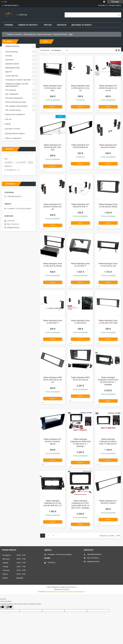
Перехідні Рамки (60, 34)
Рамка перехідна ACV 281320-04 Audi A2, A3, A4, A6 (108, 88)
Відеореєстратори (12, 64)
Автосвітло (9, 60)
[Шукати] (119, 15)
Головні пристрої (12, 76)
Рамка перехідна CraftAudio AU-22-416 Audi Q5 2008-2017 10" (53, 503)
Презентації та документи (15, 114)
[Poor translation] (9, 607)
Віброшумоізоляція (13, 68)
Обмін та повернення (13, 138)
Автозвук (9, 56)
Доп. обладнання (12, 94)
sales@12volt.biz (13, 228)
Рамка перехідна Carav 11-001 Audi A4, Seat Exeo (53, 88)
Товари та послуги (28, 25)
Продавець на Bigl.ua (62, 589)
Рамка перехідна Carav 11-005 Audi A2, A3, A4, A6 (80, 88)
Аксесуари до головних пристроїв (38, 34)
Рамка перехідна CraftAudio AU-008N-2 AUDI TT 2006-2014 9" (108, 441)
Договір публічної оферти (15, 133)
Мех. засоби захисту (13, 110)
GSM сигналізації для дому (16, 102)
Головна (9, 25)
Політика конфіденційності (76, 592)
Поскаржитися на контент (56, 592)
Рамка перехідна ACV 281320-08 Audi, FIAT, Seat (53, 147)
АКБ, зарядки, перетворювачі (16, 106)
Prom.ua (74, 587)
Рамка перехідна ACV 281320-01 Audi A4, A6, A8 (53, 207)
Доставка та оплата (82, 25)
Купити (53, 107)
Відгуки (8, 124)
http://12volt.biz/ (13, 224)
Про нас (48, 25)
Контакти (62, 25)
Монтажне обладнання (14, 98)
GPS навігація (11, 90)
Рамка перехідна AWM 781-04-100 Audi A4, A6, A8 (53, 380)
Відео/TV (9, 72)
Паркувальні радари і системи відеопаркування (17, 85)
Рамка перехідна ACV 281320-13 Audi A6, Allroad (53, 441)
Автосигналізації (12, 52)
